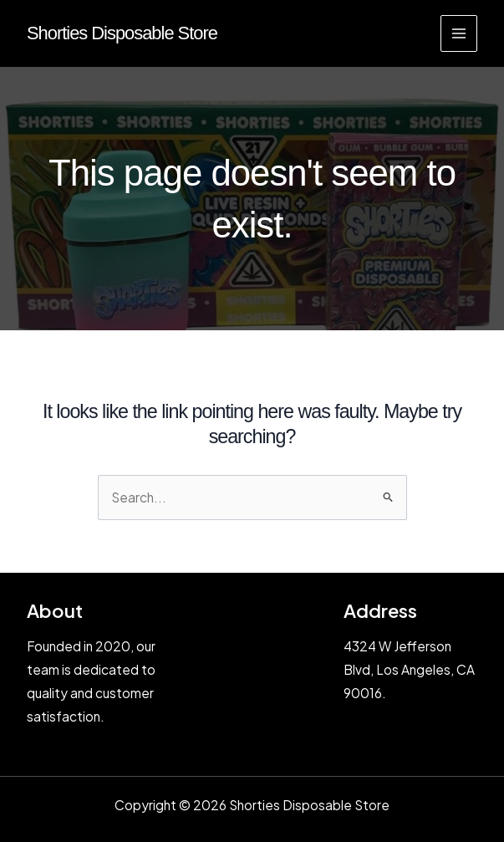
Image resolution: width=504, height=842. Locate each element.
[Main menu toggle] (459, 33)
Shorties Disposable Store (122, 33)
